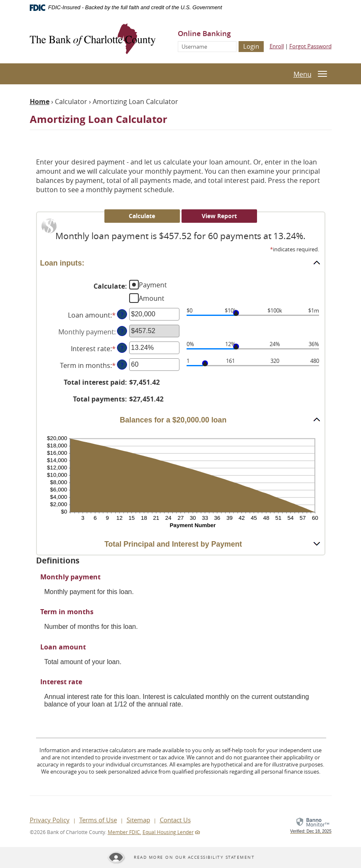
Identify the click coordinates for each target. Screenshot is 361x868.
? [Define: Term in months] (122, 365)
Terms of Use (98, 820)
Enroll (277, 46)
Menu (303, 74)
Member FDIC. (125, 832)
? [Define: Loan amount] (122, 314)
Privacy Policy (50, 820)
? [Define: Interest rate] (122, 348)
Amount (152, 298)
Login (251, 46)
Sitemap (138, 820)
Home (40, 102)
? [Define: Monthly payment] (122, 331)
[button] (181, 263)
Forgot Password (310, 46)
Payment (153, 285)
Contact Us (175, 820)
